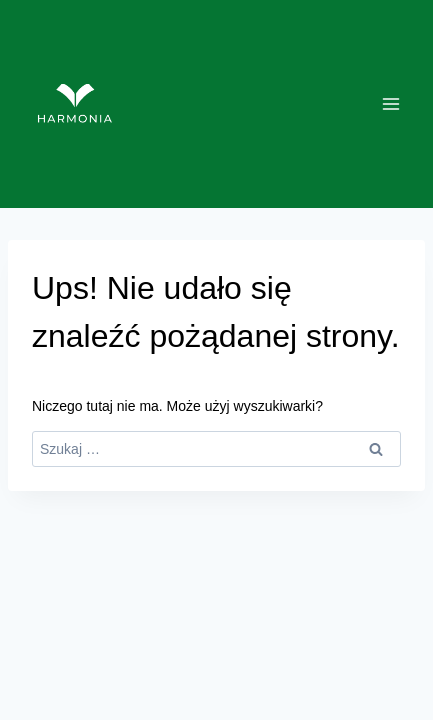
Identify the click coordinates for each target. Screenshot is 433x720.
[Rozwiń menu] (390, 103)
